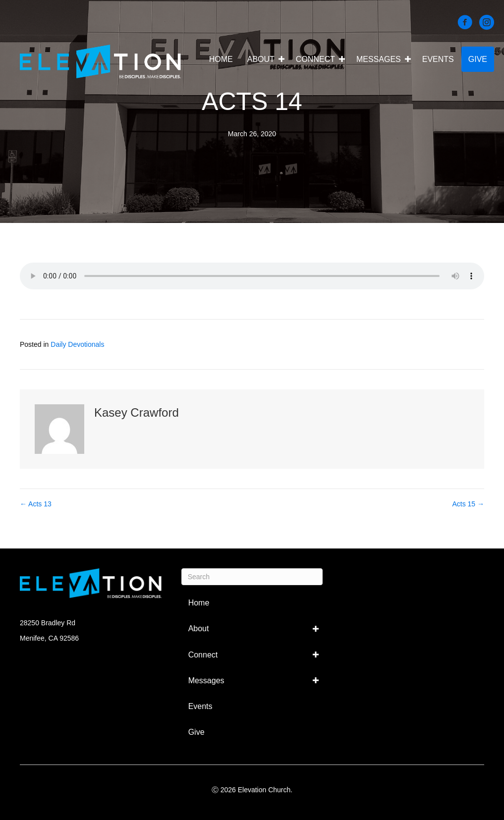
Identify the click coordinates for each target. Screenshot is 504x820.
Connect (315, 59)
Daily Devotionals (77, 344)
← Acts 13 (36, 504)
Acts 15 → (468, 504)
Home (221, 59)
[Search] (252, 577)
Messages (379, 59)
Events (438, 59)
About (261, 59)
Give (478, 59)
